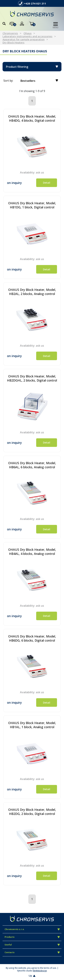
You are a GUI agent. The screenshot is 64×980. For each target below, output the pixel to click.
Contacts (32, 952)
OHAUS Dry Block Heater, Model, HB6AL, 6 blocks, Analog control (32, 465)
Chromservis (10, 33)
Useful (32, 945)
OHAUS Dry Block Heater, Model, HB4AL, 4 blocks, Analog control (32, 552)
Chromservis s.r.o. (32, 929)
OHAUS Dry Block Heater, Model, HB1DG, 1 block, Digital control (32, 205)
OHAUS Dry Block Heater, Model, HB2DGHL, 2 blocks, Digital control (32, 378)
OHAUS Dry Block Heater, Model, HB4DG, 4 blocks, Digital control (32, 118)
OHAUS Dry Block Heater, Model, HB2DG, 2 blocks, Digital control (32, 812)
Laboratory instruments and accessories (27, 36)
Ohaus (28, 33)
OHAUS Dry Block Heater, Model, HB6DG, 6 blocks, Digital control (32, 638)
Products (32, 937)
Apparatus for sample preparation (24, 39)
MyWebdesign (40, 971)
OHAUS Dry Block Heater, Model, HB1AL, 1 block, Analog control (32, 725)
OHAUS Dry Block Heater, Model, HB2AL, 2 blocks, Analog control (32, 292)
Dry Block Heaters (13, 42)
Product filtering (32, 67)
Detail (47, 183)
